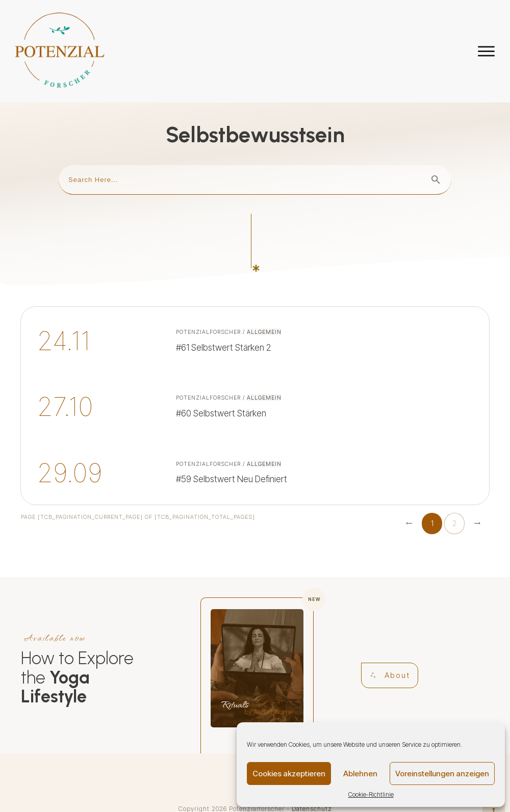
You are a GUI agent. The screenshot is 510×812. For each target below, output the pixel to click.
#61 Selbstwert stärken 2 (255, 302)
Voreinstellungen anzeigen (442, 774)
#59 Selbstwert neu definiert (255, 433)
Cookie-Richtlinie (371, 794)
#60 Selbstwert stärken (255, 367)
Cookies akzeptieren (289, 774)
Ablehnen (360, 774)
